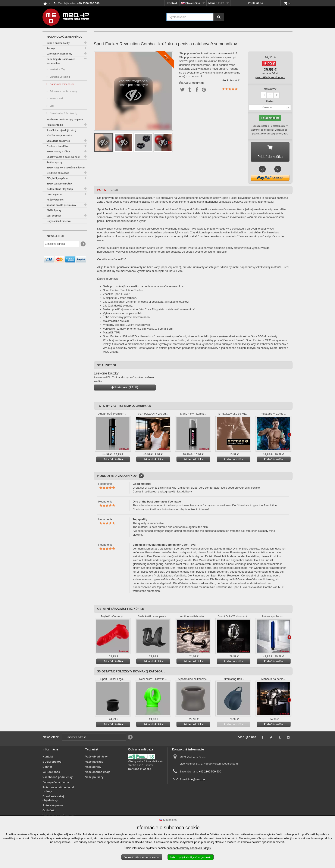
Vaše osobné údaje (98, 773)
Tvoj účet (92, 751)
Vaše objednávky (96, 758)
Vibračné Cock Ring (60, 77)
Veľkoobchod (51, 773)
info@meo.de (197, 781)
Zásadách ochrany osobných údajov (189, 848)
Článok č (185, 83)
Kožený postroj (55, 200)
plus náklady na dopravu (270, 77)
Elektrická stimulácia (58, 173)
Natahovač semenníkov (62, 84)
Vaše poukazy (94, 779)
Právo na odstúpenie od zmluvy (58, 791)
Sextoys (51, 48)
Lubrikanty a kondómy (59, 54)
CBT (52, 106)
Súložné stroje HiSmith (59, 135)
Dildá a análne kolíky (58, 43)
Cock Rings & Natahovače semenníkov (61, 61)
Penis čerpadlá (55, 125)
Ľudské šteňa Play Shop (60, 189)
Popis (102, 191)
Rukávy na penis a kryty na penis (65, 119)
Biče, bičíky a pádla (57, 178)
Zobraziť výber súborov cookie (142, 857)
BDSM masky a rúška (58, 151)
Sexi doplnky (54, 216)
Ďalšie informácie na (170, 142)
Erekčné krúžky (57, 69)
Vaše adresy (93, 768)
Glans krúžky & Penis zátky (63, 113)
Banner (47, 768)
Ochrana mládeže (140, 770)
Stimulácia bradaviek (58, 141)
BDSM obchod (52, 763)
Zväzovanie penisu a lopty (63, 91)
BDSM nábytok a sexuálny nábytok (66, 167)
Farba (270, 101)
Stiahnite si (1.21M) (125, 389)
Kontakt (172, 3)
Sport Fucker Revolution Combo (123, 292)
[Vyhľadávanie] (219, 17)
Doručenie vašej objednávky (53, 800)
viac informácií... (231, 80)
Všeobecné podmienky (58, 779)
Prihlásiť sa (255, 3)
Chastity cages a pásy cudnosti (63, 157)
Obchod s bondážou (58, 146)
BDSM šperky (54, 210)
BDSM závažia (57, 98)
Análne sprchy (54, 162)
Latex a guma (54, 194)
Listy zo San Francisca (59, 221)
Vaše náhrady (94, 763)
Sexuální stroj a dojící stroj (61, 130)
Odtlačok (48, 812)
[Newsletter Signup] (83, 244)
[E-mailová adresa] (61, 244)
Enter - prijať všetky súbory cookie (191, 857)
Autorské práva (53, 807)
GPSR (114, 191)
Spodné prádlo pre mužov (61, 205)
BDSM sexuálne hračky (59, 183)
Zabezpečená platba (56, 784)
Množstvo (270, 89)
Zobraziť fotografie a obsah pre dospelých (133, 92)
